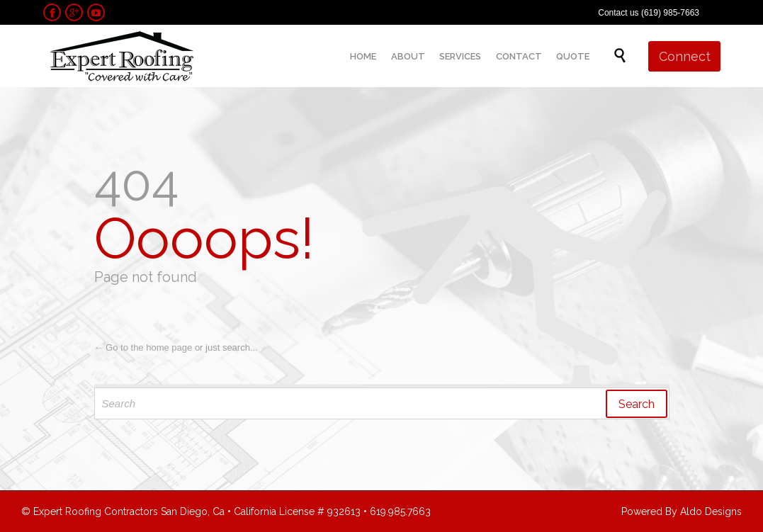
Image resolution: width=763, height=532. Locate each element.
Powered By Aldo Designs (682, 511)
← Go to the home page (143, 347)
